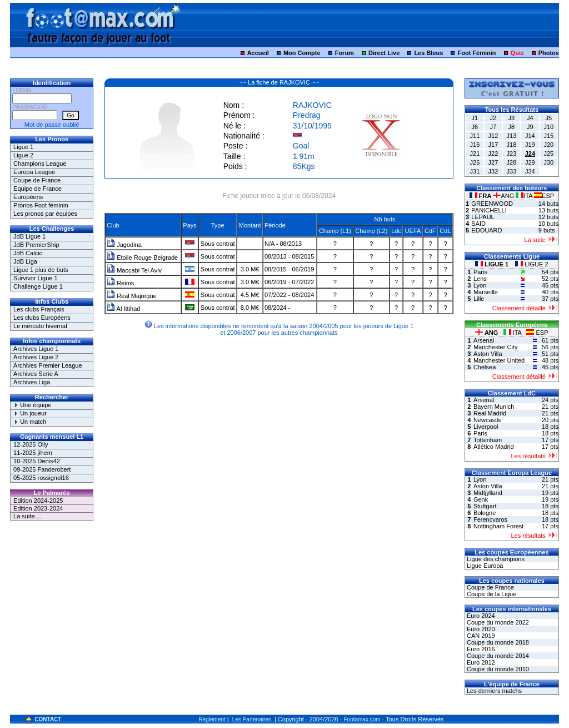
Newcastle (488, 420)
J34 (530, 171)
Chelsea (485, 367)
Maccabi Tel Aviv (134, 270)
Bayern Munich (494, 407)
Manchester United (499, 360)
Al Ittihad (123, 309)
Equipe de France (38, 189)
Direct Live (384, 53)
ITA (525, 196)
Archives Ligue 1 (36, 349)
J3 (512, 118)
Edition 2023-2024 (38, 508)
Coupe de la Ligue (491, 594)
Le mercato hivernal (40, 326)
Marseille (486, 292)
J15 (549, 136)
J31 (475, 171)
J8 (512, 127)
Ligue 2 (23, 155)
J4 (530, 118)
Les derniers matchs (493, 691)
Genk (481, 499)
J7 (493, 127)
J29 (530, 162)
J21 (475, 153)
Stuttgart (485, 506)
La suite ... (28, 516)
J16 (475, 145)
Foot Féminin (476, 53)
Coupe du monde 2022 (497, 622)
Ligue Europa (484, 566)
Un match (30, 422)
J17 (493, 145)
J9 (530, 127)
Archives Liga (32, 382)
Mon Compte (302, 53)
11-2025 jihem (33, 453)
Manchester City (495, 347)
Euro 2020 (480, 629)
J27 (493, 162)
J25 (549, 153)
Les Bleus (428, 53)
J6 (475, 127)
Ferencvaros (490, 519)
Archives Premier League (48, 365)
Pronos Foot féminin (41, 205)
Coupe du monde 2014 (497, 656)
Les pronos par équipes (45, 214)
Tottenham (488, 440)
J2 (493, 118)
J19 (530, 145)
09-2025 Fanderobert (42, 469)
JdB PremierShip (36, 245)
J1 (475, 118)
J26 (475, 162)
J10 (549, 127)
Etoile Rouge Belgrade (142, 257)
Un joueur (30, 413)
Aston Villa (488, 354)
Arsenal (484, 340)
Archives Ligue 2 (36, 357)
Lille (479, 299)
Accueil (258, 53)
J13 (512, 136)
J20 (549, 145)
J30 (549, 162)
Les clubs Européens (42, 318)
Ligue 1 (23, 147)
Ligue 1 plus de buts (41, 270)
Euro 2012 (480, 662)
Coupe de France (37, 180)
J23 (512, 153)
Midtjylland (488, 493)
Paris (480, 272)
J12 (493, 136)
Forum (345, 53)
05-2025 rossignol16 (41, 478)
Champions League (40, 164)
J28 (512, 162)
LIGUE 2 (531, 264)
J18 (512, 145)
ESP (544, 196)
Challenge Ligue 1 (38, 286)
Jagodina (124, 245)
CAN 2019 (480, 636)
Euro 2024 (480, 616)
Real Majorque (132, 296)
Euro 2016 (480, 649)
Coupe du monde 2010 (497, 669)
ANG (504, 196)
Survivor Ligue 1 (36, 278)
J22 (493, 153)
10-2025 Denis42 (37, 461)
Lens (480, 279)
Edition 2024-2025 (38, 501)
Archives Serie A (36, 374)
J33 (512, 171)
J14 (530, 136)
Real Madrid (490, 413)
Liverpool (486, 427)
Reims (120, 283)
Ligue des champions (495, 559)
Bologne (485, 513)
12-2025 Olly (31, 444)
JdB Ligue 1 (29, 236)
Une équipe (32, 405)
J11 (475, 136)
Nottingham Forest (498, 526)
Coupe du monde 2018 (497, 642)
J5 (549, 118)
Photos (549, 53)
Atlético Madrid (494, 447)
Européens (28, 197)
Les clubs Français (39, 309)
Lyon (480, 285)
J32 (493, 171)
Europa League (34, 172)
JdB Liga (25, 261)
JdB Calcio (28, 253)
